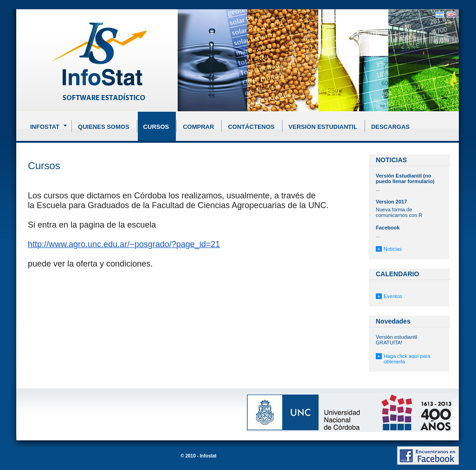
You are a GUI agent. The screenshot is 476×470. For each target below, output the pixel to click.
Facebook (388, 228)
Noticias (393, 249)
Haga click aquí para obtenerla (407, 359)
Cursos (156, 127)
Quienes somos (104, 127)
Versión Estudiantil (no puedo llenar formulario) (405, 178)
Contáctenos (251, 127)
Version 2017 (391, 202)
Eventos (393, 296)
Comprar (198, 127)
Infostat (49, 125)
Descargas (390, 127)
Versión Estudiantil (323, 127)
